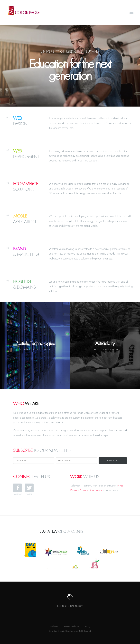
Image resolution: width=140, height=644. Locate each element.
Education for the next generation (70, 69)
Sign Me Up (113, 460)
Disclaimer (54, 626)
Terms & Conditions (71, 626)
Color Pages (26, 11)
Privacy (87, 626)
